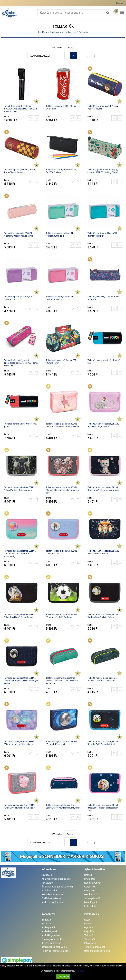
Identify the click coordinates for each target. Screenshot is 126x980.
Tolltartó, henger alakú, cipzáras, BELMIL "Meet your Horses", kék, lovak (63, 806)
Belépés (119, 3)
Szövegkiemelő (92, 898)
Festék (88, 923)
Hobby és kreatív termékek (55, 951)
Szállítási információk (53, 894)
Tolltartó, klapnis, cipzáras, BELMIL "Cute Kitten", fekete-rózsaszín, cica (103, 489)
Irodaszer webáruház (53, 902)
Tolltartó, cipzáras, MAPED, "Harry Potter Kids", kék (103, 107)
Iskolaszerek (70, 32)
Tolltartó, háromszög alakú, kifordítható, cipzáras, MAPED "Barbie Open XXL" (21, 363)
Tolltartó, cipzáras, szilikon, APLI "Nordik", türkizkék (102, 234)
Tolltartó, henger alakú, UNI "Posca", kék (104, 361)
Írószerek (46, 923)
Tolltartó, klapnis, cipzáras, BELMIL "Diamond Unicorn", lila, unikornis (20, 743)
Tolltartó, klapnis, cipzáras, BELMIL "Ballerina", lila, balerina (103, 425)
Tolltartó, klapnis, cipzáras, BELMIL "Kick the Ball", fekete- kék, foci (103, 743)
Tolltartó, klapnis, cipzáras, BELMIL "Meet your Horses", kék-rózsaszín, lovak (103, 808)
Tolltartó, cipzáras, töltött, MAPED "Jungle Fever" (61, 361)
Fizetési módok (49, 890)
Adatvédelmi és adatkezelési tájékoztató (56, 881)
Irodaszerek (56, 32)
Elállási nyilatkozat (51, 898)
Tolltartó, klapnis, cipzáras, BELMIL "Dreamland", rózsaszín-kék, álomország (20, 553)
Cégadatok (47, 875)
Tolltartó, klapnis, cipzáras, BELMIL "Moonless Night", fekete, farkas (20, 616)
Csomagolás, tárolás (52, 939)
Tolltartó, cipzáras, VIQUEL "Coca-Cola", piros (61, 107)
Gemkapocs (91, 894)
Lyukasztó (90, 879)
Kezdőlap (42, 32)
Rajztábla (89, 931)
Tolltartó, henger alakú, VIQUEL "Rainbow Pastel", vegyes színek (19, 234)
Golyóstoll (90, 887)
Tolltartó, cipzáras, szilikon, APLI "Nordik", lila (19, 298)
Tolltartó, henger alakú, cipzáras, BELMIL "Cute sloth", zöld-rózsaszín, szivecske (62, 681)
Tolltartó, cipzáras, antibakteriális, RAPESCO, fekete (61, 171)
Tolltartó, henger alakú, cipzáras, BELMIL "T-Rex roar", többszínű (102, 679)
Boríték (88, 875)
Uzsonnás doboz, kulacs (97, 951)
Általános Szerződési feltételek (57, 887)
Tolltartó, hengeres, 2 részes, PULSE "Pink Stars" (104, 298)
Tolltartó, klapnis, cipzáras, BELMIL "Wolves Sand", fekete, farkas (103, 616)
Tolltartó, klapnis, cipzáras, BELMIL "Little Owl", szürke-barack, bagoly (20, 806)
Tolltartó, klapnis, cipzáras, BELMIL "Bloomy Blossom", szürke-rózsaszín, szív (62, 490)
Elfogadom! (63, 977)
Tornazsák (90, 939)
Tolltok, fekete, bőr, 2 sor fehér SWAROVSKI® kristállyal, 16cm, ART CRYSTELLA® (21, 109)
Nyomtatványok (93, 883)
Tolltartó (89, 935)
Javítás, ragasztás (51, 943)
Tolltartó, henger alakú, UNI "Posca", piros (21, 425)
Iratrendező (90, 906)
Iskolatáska (90, 943)
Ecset (87, 920)
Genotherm (90, 890)
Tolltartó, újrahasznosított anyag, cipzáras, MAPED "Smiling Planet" (103, 171)
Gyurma (89, 927)
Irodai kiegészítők (51, 935)
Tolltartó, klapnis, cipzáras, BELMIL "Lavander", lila (62, 552)
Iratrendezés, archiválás (54, 947)
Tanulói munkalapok (95, 947)
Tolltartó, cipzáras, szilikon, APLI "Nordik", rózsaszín (61, 298)
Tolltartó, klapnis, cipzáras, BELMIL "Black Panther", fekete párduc (20, 489)
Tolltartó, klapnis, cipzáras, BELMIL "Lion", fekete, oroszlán (103, 552)
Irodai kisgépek (49, 931)
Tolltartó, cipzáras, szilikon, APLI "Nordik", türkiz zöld (61, 234)
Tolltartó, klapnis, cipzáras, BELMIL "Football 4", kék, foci (62, 743)
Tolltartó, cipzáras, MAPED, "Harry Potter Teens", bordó (20, 171)
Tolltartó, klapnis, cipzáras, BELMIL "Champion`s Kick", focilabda (62, 616)
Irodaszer (47, 920)
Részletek (80, 971)
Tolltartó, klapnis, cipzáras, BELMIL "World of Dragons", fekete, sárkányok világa (21, 681)
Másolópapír (91, 902)
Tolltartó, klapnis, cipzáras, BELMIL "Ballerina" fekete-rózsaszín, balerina (62, 425)
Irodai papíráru (49, 927)
